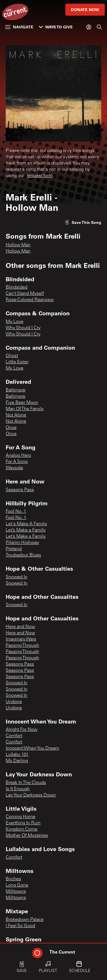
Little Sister (17, 362)
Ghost (12, 356)
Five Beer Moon (22, 403)
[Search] (99, 27)
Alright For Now (22, 730)
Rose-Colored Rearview (30, 300)
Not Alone (16, 415)
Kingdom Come (22, 829)
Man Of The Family (25, 409)
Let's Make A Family (26, 524)
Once (11, 428)
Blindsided (17, 287)
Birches (13, 879)
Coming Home (21, 817)
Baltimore (16, 390)
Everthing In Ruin (23, 823)
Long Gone (17, 885)
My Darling (17, 761)
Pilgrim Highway (22, 543)
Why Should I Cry (23, 328)
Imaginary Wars (21, 639)
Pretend (14, 549)
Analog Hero (18, 456)
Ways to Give (56, 27)
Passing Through (22, 646)
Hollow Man (18, 245)
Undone (14, 702)
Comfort (14, 736)
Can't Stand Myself (25, 294)
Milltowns (16, 892)
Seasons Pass (20, 490)
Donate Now (85, 10)
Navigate (19, 27)
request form (40, 176)
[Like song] (83, 222)
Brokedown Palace (25, 920)
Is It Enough (18, 789)
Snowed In (17, 577)
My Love (15, 322)
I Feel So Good (20, 926)
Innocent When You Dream (32, 748)
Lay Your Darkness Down (31, 795)
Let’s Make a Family (26, 530)
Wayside (14, 468)
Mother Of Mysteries (27, 836)
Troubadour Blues (23, 555)
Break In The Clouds (26, 783)
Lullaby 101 (17, 755)
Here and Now (20, 627)
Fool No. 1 (16, 512)
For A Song (17, 462)
